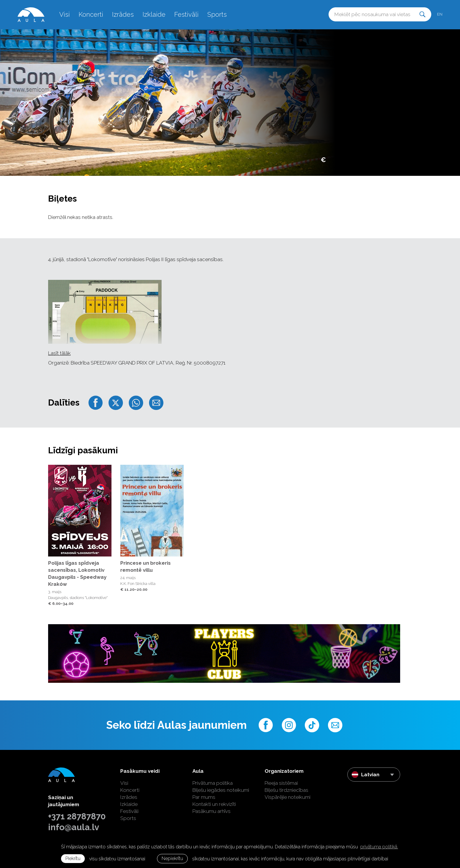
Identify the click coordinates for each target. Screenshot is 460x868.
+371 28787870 (77, 816)
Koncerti (91, 14)
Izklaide (154, 14)
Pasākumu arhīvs (212, 811)
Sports (217, 14)
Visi (65, 14)
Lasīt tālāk (59, 353)
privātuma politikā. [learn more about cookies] (379, 847)
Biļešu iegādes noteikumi (221, 790)
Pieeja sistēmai (281, 783)
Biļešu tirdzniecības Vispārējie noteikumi (287, 794)
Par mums (204, 797)
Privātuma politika (213, 783)
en (440, 14)
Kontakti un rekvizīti (214, 804)
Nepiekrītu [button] (172, 858)
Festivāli (186, 14)
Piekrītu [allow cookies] (73, 858)
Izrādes (123, 14)
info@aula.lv (74, 827)
